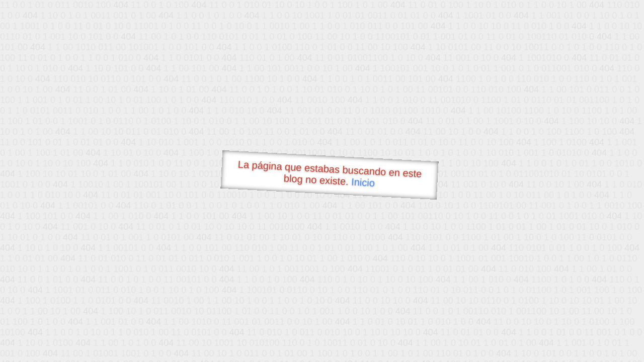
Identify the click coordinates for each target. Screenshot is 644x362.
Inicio (363, 182)
